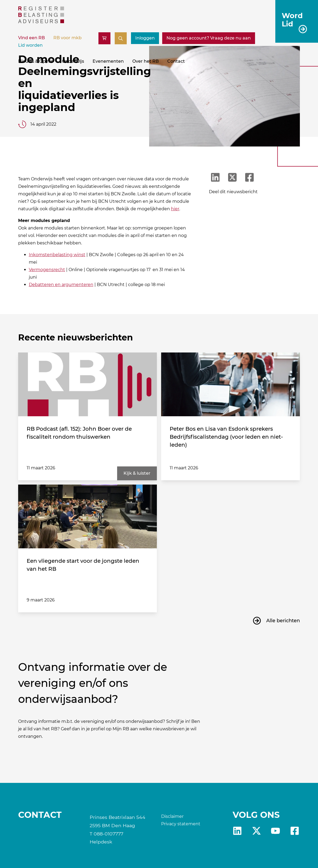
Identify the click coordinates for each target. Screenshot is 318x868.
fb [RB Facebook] (295, 831)
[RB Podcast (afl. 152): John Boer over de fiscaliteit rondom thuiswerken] (88, 385)
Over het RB (146, 61)
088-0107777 (108, 834)
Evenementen (108, 61)
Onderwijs (73, 61)
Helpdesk (101, 842)
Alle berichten (283, 621)
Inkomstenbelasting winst (57, 255)
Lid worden (30, 45)
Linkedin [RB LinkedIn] (237, 831)
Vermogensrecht (47, 270)
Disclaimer (172, 816)
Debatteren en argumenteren (61, 285)
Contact (176, 61)
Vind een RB (31, 38)
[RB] (41, 22)
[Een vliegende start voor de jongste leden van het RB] (88, 517)
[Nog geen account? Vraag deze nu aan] (209, 38)
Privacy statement (181, 824)
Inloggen (145, 38)
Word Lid (292, 20)
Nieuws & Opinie (36, 61)
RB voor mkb (67, 38)
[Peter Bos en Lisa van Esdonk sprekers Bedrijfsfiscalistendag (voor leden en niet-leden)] (230, 385)
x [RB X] (257, 831)
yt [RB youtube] (275, 831)
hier (175, 209)
